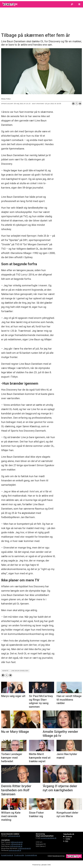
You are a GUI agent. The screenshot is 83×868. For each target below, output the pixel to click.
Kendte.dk (10, 855)
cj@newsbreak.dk (17, 844)
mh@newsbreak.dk (24, 848)
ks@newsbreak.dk (16, 846)
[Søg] (72, 4)
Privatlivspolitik (19, 855)
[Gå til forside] (10, 4)
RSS (67, 841)
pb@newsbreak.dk (15, 850)
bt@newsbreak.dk (17, 842)
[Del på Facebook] (73, 104)
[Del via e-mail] (80, 104)
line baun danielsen (20, 671)
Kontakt (4, 855)
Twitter (68, 839)
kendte (5, 671)
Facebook (69, 836)
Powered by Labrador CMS (42, 865)
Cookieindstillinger (31, 855)
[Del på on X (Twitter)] (77, 104)
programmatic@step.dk (48, 838)
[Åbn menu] (79, 4)
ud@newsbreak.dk (14, 836)
